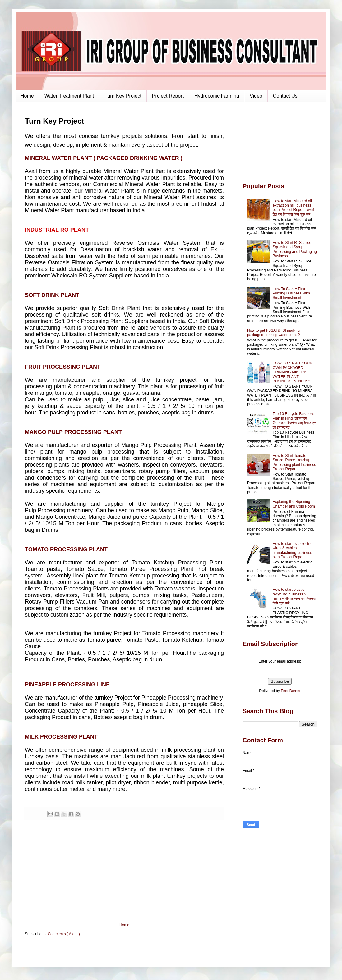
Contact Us (285, 96)
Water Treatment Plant (69, 96)
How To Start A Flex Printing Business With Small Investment (291, 293)
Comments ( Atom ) (64, 934)
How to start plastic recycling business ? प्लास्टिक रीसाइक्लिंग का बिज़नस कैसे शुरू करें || (294, 596)
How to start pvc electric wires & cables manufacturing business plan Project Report (292, 550)
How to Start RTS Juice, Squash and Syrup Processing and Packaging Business (295, 249)
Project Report (168, 96)
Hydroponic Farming (217, 96)
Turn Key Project (123, 96)
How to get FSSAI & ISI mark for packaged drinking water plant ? (274, 333)
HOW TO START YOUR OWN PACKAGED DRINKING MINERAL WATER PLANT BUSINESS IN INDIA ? (293, 372)
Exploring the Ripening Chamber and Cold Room (294, 504)
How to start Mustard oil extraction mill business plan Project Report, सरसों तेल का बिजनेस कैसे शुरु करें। (293, 208)
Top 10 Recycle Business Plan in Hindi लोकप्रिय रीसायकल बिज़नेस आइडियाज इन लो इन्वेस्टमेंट (295, 420)
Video (256, 96)
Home (27, 96)
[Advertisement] (124, 872)
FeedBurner (291, 691)
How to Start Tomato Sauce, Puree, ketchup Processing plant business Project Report (294, 462)
